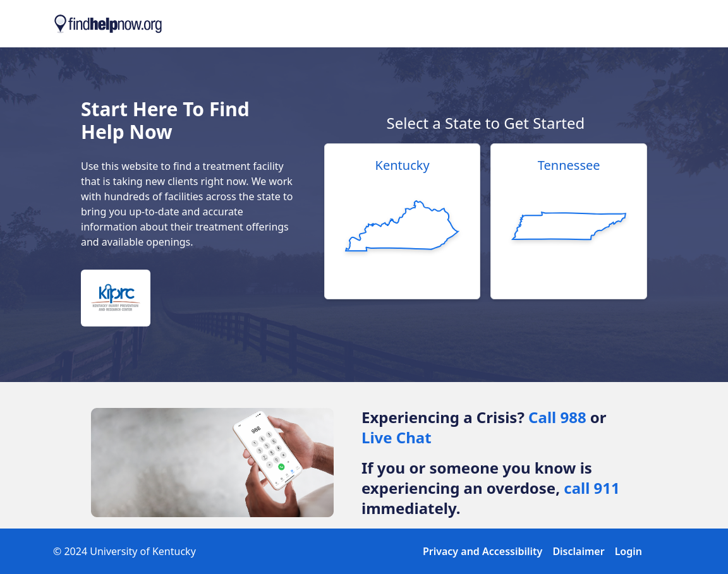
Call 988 (557, 417)
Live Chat (397, 437)
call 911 (592, 488)
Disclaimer (578, 551)
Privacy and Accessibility (482, 551)
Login (628, 551)
